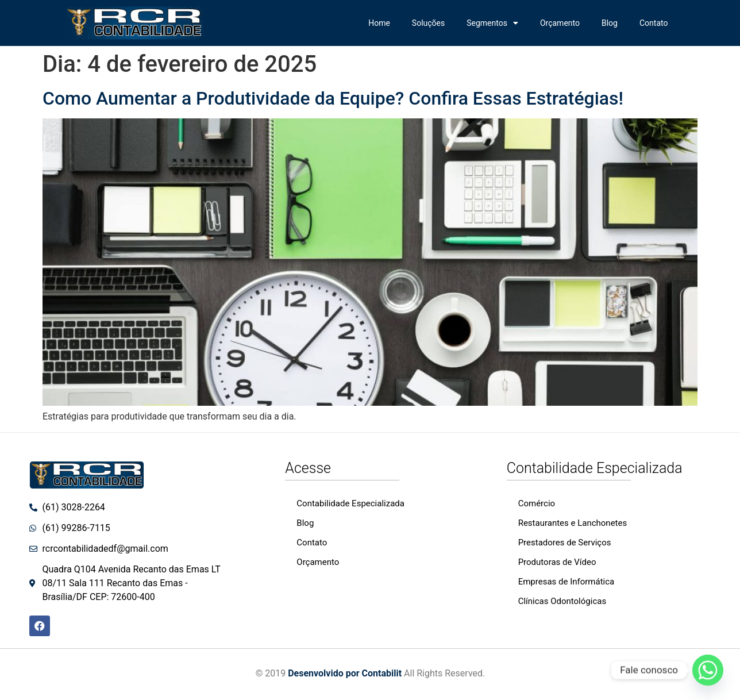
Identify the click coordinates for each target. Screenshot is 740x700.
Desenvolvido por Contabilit (345, 673)
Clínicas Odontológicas (562, 601)
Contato (654, 23)
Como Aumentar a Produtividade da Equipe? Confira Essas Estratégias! (333, 98)
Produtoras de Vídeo (557, 562)
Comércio (537, 503)
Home (379, 23)
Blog (610, 23)
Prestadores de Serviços (565, 543)
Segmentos (492, 23)
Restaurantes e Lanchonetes (573, 523)
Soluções (428, 23)
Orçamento (560, 23)
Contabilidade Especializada (350, 503)
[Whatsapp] (708, 670)
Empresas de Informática (566, 582)
